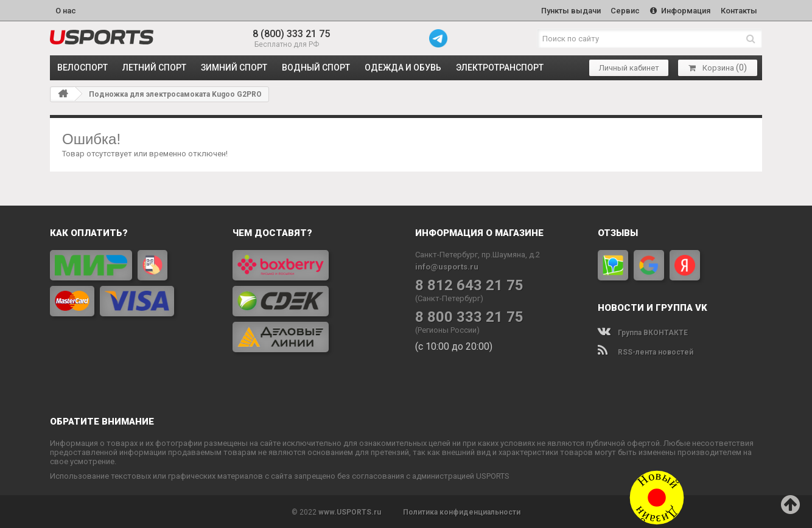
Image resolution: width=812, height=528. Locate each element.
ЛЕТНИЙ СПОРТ (154, 67)
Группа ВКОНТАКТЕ (643, 332)
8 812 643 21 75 (469, 284)
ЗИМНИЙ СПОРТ (234, 67)
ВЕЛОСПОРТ (82, 67)
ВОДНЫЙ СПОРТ (316, 67)
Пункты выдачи (568, 10)
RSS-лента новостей (646, 351)
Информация (679, 10)
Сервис (623, 10)
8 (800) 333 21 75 (291, 33)
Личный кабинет (629, 67)
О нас (66, 10)
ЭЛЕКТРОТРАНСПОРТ (500, 67)
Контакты (738, 10)
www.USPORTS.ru (350, 511)
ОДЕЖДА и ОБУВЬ (403, 67)
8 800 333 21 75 (469, 316)
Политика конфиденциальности (462, 511)
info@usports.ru (447, 266)
